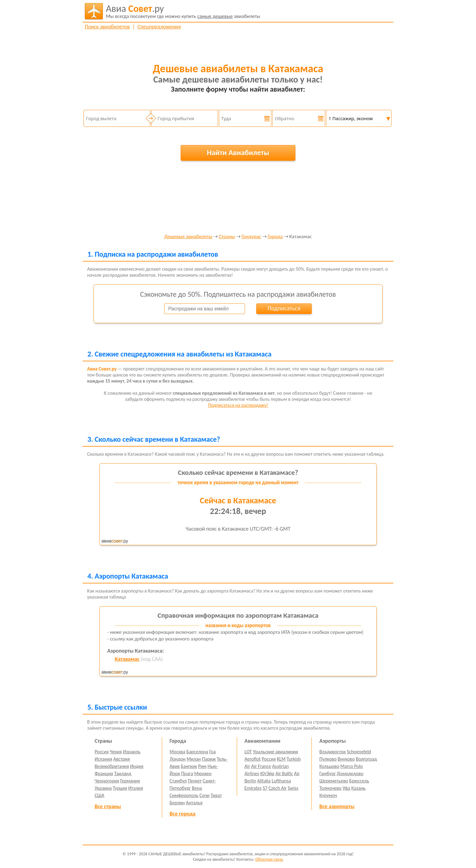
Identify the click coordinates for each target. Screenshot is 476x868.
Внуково (346, 759)
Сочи (204, 795)
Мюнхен (203, 773)
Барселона (197, 752)
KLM (281, 759)
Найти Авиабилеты (238, 152)
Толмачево (330, 788)
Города (275, 237)
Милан (194, 759)
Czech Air (277, 788)
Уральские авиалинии (275, 752)
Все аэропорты (337, 806)
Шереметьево (334, 781)
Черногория (107, 781)
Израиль (132, 752)
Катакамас (127, 659)
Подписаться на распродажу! (238, 405)
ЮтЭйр (267, 773)
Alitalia (264, 781)
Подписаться (284, 308)
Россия (102, 752)
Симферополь (184, 795)
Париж (209, 759)
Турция (120, 788)
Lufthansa (281, 781)
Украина (103, 788)
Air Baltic (284, 773)
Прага (187, 773)
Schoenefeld (359, 752)
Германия (130, 781)
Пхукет (195, 781)
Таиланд (123, 773)
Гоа (212, 752)
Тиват (216, 795)
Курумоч (328, 795)
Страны (227, 237)
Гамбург (328, 773)
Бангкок (189, 766)
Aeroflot (252, 759)
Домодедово (350, 773)
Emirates (253, 788)
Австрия (122, 759)
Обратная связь (269, 859)
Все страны (108, 806)
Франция (104, 773)
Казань (358, 788)
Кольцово (329, 766)
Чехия (116, 752)
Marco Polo (352, 766)
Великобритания (112, 766)
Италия (136, 788)
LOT (248, 752)
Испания (104, 759)
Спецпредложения (159, 27)
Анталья (194, 803)
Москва (178, 752)
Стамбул (178, 781)
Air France (261, 766)
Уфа (346, 788)
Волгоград (366, 759)
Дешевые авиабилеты (188, 237)
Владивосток (333, 752)
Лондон (178, 759)
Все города (183, 814)
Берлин (177, 803)
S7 (265, 788)
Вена (197, 788)
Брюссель (359, 781)
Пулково (328, 759)
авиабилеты (183, 11)
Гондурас (251, 237)
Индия (137, 766)
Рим (202, 766)
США (100, 795)
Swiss (293, 788)
